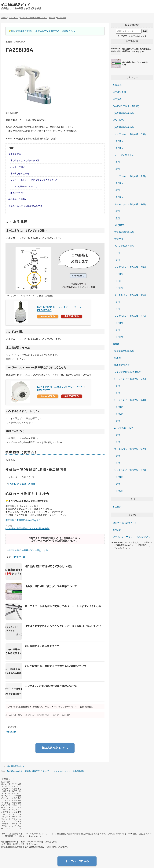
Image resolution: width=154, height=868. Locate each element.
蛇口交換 (117, 99)
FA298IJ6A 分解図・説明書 (22, 484)
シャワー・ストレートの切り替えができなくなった (34, 180)
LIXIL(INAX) (119, 225)
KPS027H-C (19, 557)
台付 (118, 162)
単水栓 (117, 358)
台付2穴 (119, 141)
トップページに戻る (77, 861)
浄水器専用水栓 (122, 365)
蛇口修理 (117, 507)
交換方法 (119, 239)
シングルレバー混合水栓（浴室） (131, 379)
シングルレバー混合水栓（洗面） (131, 134)
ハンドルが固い (18, 167)
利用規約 (117, 530)
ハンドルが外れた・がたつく (24, 186)
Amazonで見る (48, 316)
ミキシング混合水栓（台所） (128, 372)
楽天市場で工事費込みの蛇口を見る (23, 520)
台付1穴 (119, 148)
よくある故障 (15, 154)
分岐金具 (117, 85)
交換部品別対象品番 (124, 113)
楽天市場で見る (72, 316)
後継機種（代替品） (18, 199)
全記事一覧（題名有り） (125, 523)
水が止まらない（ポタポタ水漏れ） (27, 160)
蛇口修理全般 (119, 92)
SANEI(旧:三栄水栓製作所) (126, 106)
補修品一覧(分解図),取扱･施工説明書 (25, 206)
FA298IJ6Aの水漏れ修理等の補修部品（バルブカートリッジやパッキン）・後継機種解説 (46, 771)
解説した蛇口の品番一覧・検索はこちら (28, 550)
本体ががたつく (18, 193)
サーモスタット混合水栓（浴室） (131, 204)
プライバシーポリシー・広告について (131, 537)
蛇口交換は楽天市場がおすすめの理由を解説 (28, 529)
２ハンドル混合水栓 (124, 155)
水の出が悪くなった (20, 173)
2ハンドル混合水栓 (124, 428)
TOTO (116, 344)
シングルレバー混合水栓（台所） (131, 176)
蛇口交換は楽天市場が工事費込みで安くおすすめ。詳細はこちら (43, 31)
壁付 (118, 169)
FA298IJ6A (11, 732)
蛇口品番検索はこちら (55, 748)
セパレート (121, 281)
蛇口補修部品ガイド (16, 5)
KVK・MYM (119, 120)
